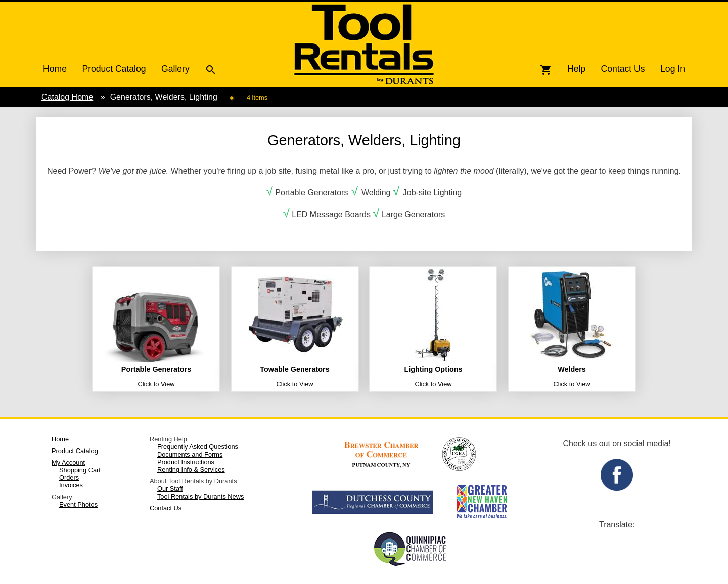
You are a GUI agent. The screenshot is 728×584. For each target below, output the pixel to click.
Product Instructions (186, 462)
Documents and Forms (190, 454)
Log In (673, 69)
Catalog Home (67, 97)
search (211, 70)
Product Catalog (114, 69)
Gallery (175, 69)
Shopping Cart (80, 470)
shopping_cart (546, 70)
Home (55, 69)
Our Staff (170, 489)
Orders (69, 478)
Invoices (71, 485)
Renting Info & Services (191, 469)
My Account (68, 462)
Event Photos (78, 504)
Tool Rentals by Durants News (200, 496)
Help (576, 69)
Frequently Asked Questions (198, 447)
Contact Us (623, 69)
